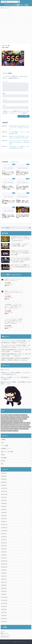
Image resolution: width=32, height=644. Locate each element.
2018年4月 (4, 585)
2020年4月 (4, 512)
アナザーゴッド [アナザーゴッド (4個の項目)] (16, 415)
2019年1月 (4, 558)
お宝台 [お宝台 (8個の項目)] (6, 415)
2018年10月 (4, 567)
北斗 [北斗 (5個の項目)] (24, 423)
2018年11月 (4, 564)
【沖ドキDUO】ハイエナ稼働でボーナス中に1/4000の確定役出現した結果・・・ (19, 147)
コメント (5, 82)
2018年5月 (4, 582)
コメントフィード (5, 635)
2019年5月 (4, 546)
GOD (2, 442)
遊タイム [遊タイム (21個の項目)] (15, 429)
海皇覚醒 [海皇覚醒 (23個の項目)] (21, 425)
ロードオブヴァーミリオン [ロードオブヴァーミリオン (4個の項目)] (6, 423)
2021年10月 (4, 494)
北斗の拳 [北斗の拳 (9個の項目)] (28, 423)
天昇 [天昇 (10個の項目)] (13, 425)
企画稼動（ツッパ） (6, 449)
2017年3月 (4, 618)
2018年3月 (4, 588)
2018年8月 (4, 573)
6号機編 (3, 439)
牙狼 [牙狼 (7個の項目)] (2, 427)
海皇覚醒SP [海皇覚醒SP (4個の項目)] (27, 425)
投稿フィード (4, 633)
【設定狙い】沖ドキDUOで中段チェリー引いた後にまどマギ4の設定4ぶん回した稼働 (19, 137)
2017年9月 (4, 606)
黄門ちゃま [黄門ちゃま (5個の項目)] (9, 431)
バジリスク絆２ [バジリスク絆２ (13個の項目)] (14, 419)
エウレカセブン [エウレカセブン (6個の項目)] (24, 415)
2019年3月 (4, 552)
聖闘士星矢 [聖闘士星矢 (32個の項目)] (12, 427)
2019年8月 (4, 537)
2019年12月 (4, 525)
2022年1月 (4, 485)
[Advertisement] (16, 26)
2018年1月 (4, 594)
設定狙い (3, 461)
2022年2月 (4, 482)
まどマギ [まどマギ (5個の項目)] (10, 415)
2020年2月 (4, 519)
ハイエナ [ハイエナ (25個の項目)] (3, 419)
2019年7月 (4, 540)
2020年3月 (4, 515)
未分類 (3, 455)
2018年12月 (4, 561)
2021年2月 (4, 497)
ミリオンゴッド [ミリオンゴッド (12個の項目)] (4, 421)
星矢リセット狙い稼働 (7, 452)
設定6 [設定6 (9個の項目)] (24, 427)
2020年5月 (4, 509)
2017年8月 (4, 609)
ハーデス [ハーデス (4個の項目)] (8, 419)
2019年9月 (4, 534)
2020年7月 (4, 506)
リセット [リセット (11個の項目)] (10, 421)
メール (5, 99)
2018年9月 (4, 570)
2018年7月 (4, 576)
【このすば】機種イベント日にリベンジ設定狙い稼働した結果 (19, 133)
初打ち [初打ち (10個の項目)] (21, 423)
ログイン (3, 631)
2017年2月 (4, 622)
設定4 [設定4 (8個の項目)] (20, 427)
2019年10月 (4, 531)
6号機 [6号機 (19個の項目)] (2, 415)
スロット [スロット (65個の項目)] (18, 417)
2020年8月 (4, 503)
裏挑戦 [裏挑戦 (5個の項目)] (17, 427)
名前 (4, 93)
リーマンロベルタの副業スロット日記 (16, 5)
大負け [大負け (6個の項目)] (6, 425)
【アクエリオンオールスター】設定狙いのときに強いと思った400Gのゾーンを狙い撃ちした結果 (19, 142)
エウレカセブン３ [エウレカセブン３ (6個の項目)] (5, 417)
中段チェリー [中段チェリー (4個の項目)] (16, 423)
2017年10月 (4, 603)
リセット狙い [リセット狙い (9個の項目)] (16, 421)
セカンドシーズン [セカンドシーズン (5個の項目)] (25, 417)
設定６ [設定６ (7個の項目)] (11, 429)
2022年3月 (4, 479)
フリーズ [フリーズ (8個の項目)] (25, 419)
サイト (4, 105)
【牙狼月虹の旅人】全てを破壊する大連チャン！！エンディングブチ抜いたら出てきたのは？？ (19, 128)
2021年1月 (4, 500)
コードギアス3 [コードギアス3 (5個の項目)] (12, 417)
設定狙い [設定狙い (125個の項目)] (3, 429)
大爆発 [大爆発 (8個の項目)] (2, 425)
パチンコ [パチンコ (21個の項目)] (20, 419)
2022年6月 (4, 476)
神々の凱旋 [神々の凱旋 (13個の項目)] (6, 427)
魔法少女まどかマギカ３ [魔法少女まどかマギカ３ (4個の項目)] (23, 429)
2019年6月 (4, 543)
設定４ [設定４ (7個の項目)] (7, 429)
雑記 (2, 464)
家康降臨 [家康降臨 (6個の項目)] (17, 425)
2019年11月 (4, 528)
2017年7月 (4, 612)
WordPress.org (5, 637)
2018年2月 (4, 591)
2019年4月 (4, 549)
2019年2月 (4, 555)
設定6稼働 (4, 458)
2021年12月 (4, 488)
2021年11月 (4, 491)
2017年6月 (4, 615)
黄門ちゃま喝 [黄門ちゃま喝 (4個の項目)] (15, 431)
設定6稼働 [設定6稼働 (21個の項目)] (28, 427)
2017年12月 (4, 597)
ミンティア (23, 347)
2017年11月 (4, 600)
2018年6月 (4, 579)
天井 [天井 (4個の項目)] (10, 425)
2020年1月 (4, 522)
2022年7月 (4, 473)
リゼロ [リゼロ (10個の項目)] (21, 421)
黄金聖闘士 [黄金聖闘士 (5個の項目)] (3, 431)
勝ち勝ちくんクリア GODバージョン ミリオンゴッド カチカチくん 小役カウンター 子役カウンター (13, 293)
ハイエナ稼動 (5, 446)
